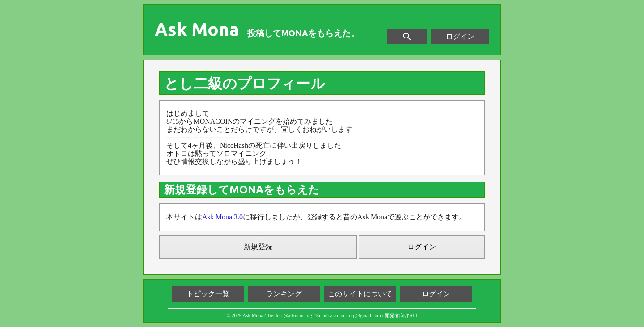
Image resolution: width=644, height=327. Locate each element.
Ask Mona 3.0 (222, 217)
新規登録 (258, 247)
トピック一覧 (208, 294)
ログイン (460, 36)
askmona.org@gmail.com (356, 315)
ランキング (284, 294)
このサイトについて (360, 294)
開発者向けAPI (401, 315)
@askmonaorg (298, 315)
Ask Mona (197, 29)
